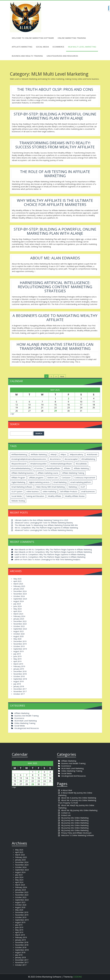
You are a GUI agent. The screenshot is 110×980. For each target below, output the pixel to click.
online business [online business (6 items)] (33, 492)
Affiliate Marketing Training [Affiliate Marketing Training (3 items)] (73, 473)
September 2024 (20, 599)
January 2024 (19, 619)
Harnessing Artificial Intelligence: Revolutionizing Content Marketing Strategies (55, 287)
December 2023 (20, 621)
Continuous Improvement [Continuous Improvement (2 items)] (85, 478)
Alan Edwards (20, 549)
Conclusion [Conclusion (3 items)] (66, 478)
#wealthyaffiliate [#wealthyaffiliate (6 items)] (53, 468)
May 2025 (17, 579)
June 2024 (17, 606)
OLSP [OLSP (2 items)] (83, 487)
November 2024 (20, 594)
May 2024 (17, 609)
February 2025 (19, 586)
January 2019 (19, 669)
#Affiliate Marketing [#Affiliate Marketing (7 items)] (39, 454)
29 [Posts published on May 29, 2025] (55, 411)
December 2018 (20, 671)
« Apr (12, 414)
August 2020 (19, 636)
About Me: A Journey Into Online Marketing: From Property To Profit (77, 802)
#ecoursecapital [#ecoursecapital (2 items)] (71, 459)
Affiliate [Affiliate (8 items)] (67, 468)
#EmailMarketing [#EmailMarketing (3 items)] (88, 459)
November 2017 (20, 691)
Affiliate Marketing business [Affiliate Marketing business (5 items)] (23, 473)
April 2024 (17, 611)
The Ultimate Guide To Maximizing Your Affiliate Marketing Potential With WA (46, 525)
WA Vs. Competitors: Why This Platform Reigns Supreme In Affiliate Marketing (46, 528)
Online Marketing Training (72, 38)
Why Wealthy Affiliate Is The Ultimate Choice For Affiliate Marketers (55, 202)
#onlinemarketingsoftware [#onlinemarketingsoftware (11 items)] (61, 464)
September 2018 (20, 679)
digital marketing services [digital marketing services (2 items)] (39, 482)
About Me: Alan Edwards (55, 258)
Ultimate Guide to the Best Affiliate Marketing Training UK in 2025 (41, 520)
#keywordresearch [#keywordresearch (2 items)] (19, 464)
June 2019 (17, 656)
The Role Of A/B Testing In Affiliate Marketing (55, 174)
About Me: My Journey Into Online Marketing (79, 810)
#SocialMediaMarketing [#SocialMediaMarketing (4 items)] (21, 468)
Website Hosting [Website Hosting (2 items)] (18, 501)
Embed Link (66, 815)
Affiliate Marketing (22, 47)
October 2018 (19, 676)
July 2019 (17, 654)
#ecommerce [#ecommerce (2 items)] (55, 459)
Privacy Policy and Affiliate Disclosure (76, 833)
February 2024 (19, 616)
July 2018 (17, 684)
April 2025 (17, 581)
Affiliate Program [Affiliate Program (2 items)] (18, 478)
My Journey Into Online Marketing (75, 818)
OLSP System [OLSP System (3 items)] (17, 492)
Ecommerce (58, 47)
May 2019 (17, 659)
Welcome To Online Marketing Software (33, 38)
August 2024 (19, 601)
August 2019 (19, 651)
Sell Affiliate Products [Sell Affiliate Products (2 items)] (69, 492)
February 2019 (19, 666)
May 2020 (17, 639)
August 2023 (19, 631)
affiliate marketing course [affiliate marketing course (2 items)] (48, 473)
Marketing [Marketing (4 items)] (73, 487)
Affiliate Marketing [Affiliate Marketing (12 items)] (81, 468)
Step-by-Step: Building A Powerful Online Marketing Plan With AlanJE (55, 116)
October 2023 (19, 626)
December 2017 (20, 689)
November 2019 (20, 644)
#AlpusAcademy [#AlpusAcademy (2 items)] (77, 454)
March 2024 (18, 614)
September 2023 (20, 629)
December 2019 (20, 641)
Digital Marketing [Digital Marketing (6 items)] (18, 482)
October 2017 (19, 694)
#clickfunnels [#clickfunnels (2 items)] (92, 454)
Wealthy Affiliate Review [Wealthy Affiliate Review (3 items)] (75, 496)
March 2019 (18, 664)
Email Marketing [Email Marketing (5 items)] (60, 482)
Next (62, 376)
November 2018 (20, 674)
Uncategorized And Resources (62, 56)
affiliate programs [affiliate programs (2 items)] (36, 478)
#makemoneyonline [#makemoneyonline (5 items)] (38, 464)
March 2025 (18, 584)
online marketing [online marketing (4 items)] (49, 492)
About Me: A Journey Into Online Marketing (79, 798)
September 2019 (20, 649)
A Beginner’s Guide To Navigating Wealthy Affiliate (55, 318)
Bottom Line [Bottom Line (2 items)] (53, 478)
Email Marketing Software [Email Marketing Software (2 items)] (22, 487)
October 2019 (19, 646)
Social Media (42, 47)
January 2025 (19, 589)
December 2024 (20, 591)
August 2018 (19, 681)
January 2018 (19, 686)
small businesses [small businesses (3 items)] (88, 492)
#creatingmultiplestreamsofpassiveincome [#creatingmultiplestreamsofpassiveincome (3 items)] (29, 459)
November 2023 (20, 624)
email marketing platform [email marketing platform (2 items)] (81, 482)
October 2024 (19, 596)
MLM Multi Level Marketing (82, 47)
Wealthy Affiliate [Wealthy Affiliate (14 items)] (55, 496)
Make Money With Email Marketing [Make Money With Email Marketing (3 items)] (50, 487)
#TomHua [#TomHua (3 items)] (39, 468)
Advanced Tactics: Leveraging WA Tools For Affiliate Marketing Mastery (44, 523)
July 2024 (17, 604)
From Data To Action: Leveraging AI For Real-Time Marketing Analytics (51, 559)
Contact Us (66, 813)
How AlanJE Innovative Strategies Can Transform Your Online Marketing (55, 346)
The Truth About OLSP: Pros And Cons (55, 89)
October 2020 (19, 634)
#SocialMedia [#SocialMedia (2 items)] (81, 464)
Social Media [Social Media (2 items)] (17, 496)
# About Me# (67, 790)
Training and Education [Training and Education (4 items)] (35, 496)
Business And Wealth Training (27, 56)
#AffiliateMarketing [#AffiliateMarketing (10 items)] (19, 454)
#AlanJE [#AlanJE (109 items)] (54, 454)
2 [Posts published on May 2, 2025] (68, 398)
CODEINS (78, 977)
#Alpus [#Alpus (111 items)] (63, 454)
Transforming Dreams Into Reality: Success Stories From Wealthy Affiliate (55, 145)
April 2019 (17, 661)
